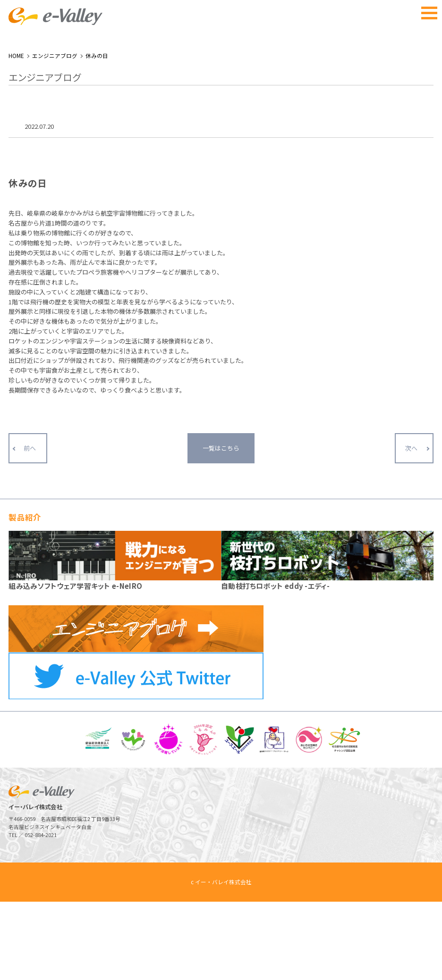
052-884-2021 (41, 914)
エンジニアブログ (55, 134)
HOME (16, 134)
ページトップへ (413, 951)
